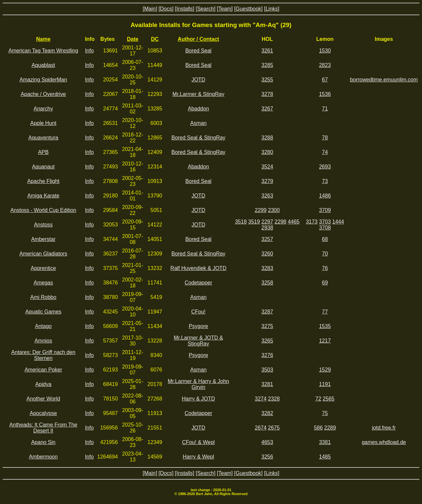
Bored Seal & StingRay (198, 138)
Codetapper (198, 283)
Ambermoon (43, 457)
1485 (325, 457)
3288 (267, 138)
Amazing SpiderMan (43, 80)
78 (325, 138)
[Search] (206, 9)
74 (325, 152)
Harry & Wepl (198, 457)
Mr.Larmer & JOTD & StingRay (198, 341)
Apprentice (43, 268)
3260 (267, 254)
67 (325, 80)
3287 (267, 312)
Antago (43, 326)
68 (325, 239)
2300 (274, 210)
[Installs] (185, 9)
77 (325, 312)
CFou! (198, 312)
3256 (267, 457)
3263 (267, 196)
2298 (281, 222)
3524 (267, 167)
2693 (325, 167)
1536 (325, 94)
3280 (267, 152)
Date (133, 39)
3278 (267, 94)
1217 (325, 341)
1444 (338, 222)
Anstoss (43, 225)
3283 (267, 268)
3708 (325, 228)
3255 (267, 80)
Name (44, 39)
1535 (325, 326)
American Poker (43, 370)
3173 (312, 222)
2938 (267, 228)
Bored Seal (198, 51)
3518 (241, 222)
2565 (329, 399)
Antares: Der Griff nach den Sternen (43, 355)
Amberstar (43, 239)
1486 (325, 196)
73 (325, 181)
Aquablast (43, 65)
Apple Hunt (43, 123)
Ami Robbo (43, 297)
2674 (261, 428)
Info (90, 51)
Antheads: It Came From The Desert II (43, 428)
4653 (267, 442)
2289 (330, 428)
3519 (254, 222)
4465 (294, 222)
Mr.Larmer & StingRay (198, 94)
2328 (274, 399)
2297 (267, 222)
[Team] (225, 9)
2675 (274, 428)
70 (325, 254)
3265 (267, 341)
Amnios (43, 341)
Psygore (198, 326)
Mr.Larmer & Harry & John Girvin (198, 384)
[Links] (272, 9)
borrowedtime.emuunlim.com (384, 80)
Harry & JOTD (198, 399)
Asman (198, 123)
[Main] (150, 9)
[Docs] (166, 9)
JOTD (198, 80)
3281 (267, 384)
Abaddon (198, 109)
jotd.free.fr (384, 428)
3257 (267, 239)
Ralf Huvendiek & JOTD (198, 268)
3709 (325, 210)
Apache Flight (43, 181)
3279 (267, 181)
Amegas (43, 283)
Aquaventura (43, 138)
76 (325, 268)
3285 (267, 65)
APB (43, 152)
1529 (325, 370)
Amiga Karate (43, 196)
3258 (267, 283)
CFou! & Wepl (198, 442)
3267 (267, 109)
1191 (325, 384)
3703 (325, 222)
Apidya (43, 384)
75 (325, 413)
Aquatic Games (43, 312)
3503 (267, 370)
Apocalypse (43, 413)
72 (318, 399)
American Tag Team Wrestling (44, 51)
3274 (261, 399)
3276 (267, 355)
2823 (325, 65)
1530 (325, 51)
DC (155, 39)
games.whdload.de (384, 442)
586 (318, 428)
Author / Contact (198, 39)
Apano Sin (43, 442)
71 (325, 109)
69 (325, 283)
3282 (267, 413)
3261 (267, 51)
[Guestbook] (248, 9)
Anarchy (43, 109)
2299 (261, 210)
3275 (267, 326)
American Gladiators (43, 254)
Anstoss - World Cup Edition (43, 210)
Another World (43, 399)
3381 (325, 442)
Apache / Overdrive (43, 94)
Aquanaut (43, 167)
